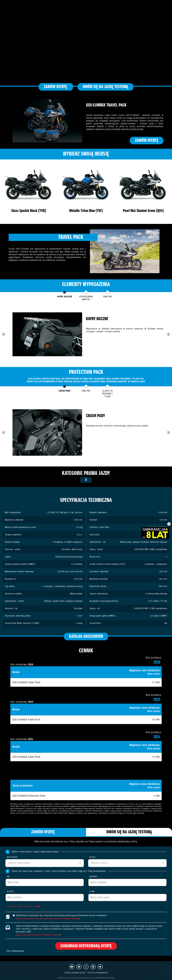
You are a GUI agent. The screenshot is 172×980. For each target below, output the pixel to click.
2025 (157, 700)
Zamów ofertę (56, 87)
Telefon (10, 892)
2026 (157, 662)
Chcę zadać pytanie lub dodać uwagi (23, 907)
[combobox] (45, 863)
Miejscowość (12, 857)
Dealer (93, 857)
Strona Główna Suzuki (75, 973)
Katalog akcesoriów (86, 637)
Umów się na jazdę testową (105, 87)
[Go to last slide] (4, 334)
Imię (8, 877)
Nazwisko (94, 877)
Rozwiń (76, 919)
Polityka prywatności (98, 973)
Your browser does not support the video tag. (86, 43)
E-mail (92, 892)
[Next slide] (168, 334)
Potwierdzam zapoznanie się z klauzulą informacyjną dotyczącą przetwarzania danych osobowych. (62, 916)
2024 (157, 737)
